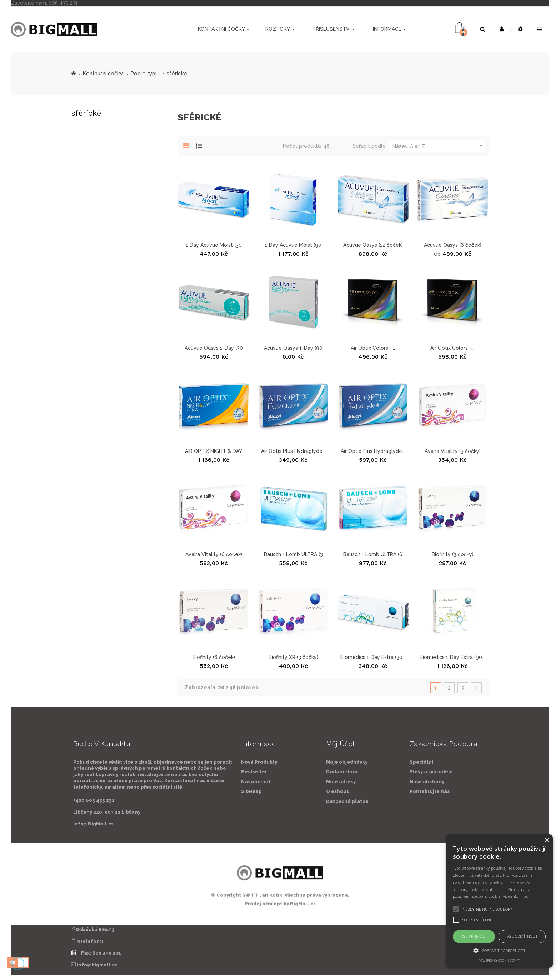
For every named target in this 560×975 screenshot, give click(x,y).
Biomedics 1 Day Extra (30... (373, 657)
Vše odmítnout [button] (522, 936)
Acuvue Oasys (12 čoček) (373, 245)
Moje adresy (414, 782)
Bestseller (181, 772)
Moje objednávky (420, 762)
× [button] (547, 841)
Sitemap (178, 791)
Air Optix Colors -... (373, 348)
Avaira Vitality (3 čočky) (453, 451)
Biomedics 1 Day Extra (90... (452, 657)
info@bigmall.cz (97, 965)
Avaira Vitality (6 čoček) (214, 554)
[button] (499, 950)
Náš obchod (182, 782)
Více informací (516, 896)
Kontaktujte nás (503, 791)
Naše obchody (500, 782)
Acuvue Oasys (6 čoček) (453, 245)
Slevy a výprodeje (504, 772)
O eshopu (411, 791)
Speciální (495, 762)
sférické (86, 113)
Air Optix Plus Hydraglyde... (293, 451)
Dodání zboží (415, 772)
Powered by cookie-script (499, 961)
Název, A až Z (439, 146)
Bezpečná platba (421, 801)
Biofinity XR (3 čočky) (293, 657)
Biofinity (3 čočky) (453, 554)
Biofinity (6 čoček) (214, 657)
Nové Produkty (186, 762)
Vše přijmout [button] (474, 936)
